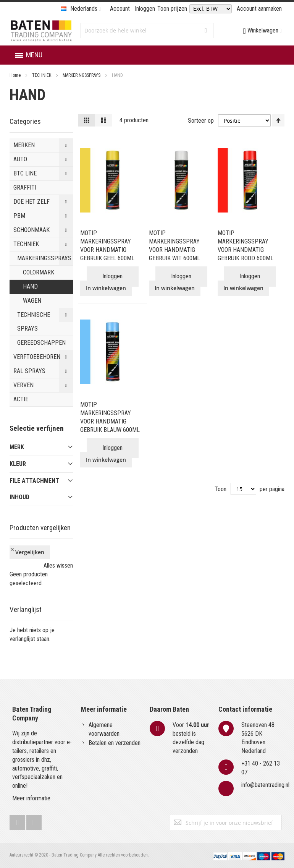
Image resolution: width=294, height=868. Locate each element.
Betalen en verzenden (115, 743)
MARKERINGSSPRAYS (82, 75)
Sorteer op (201, 120)
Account (120, 9)
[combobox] (147, 31)
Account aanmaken (259, 9)
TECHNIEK (42, 75)
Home (16, 75)
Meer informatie (31, 798)
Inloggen (145, 9)
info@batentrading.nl (265, 785)
